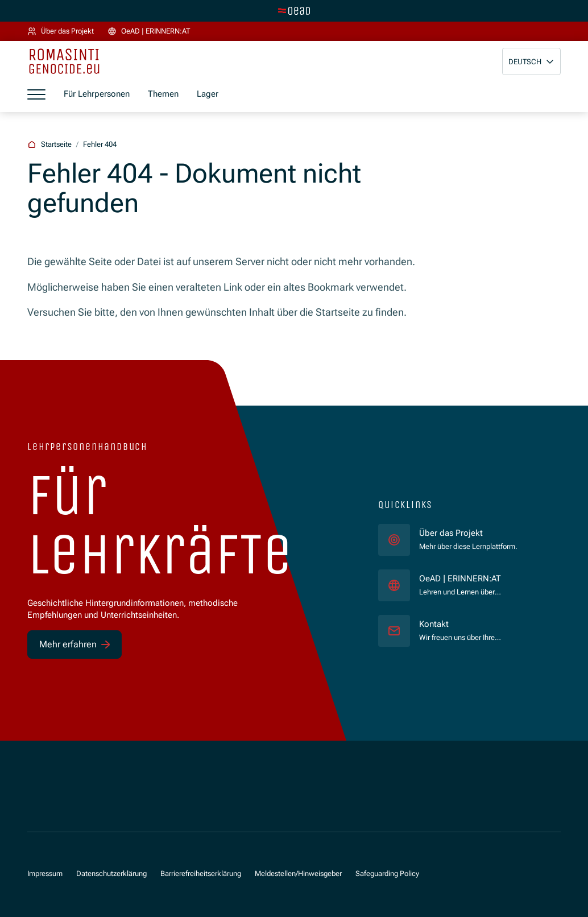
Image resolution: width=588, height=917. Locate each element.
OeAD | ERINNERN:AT (481, 578)
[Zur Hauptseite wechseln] (294, 11)
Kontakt (434, 624)
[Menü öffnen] (36, 94)
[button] (531, 61)
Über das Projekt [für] (451, 533)
